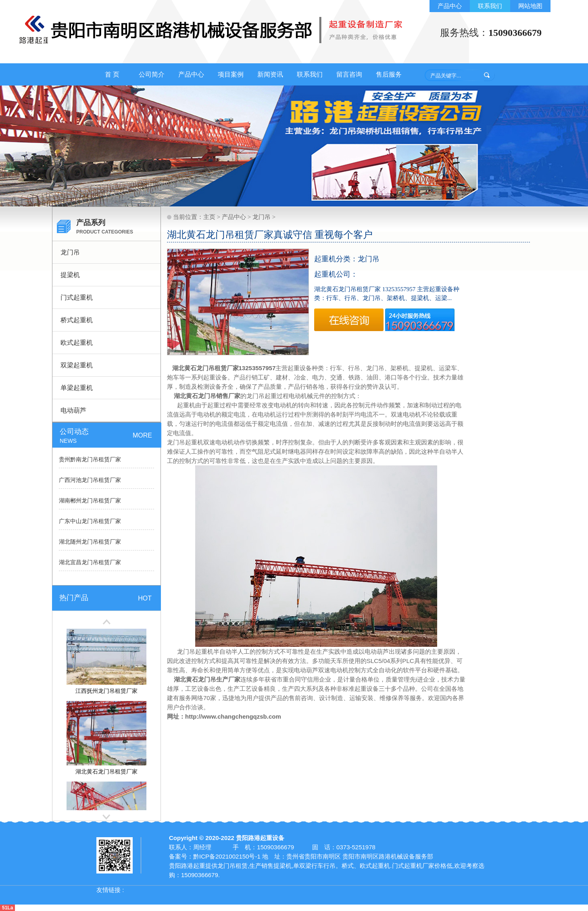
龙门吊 (70, 252)
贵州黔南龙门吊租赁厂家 (90, 460)
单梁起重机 (77, 388)
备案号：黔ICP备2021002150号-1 (215, 856)
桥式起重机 (77, 320)
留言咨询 (349, 74)
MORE (142, 435)
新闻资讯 (270, 74)
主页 (209, 217)
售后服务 (389, 74)
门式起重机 (77, 297)
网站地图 (530, 6)
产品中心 (450, 6)
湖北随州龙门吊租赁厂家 (90, 542)
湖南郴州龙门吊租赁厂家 (90, 501)
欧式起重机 (77, 343)
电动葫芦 (73, 410)
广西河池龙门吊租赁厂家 (90, 480)
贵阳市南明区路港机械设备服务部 (388, 856)
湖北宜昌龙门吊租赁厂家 (90, 562)
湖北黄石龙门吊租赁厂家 (204, 368)
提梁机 (70, 275)
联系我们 (490, 6)
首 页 (112, 74)
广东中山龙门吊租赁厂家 (90, 521)
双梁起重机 (77, 365)
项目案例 (231, 74)
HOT (145, 598)
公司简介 (152, 74)
